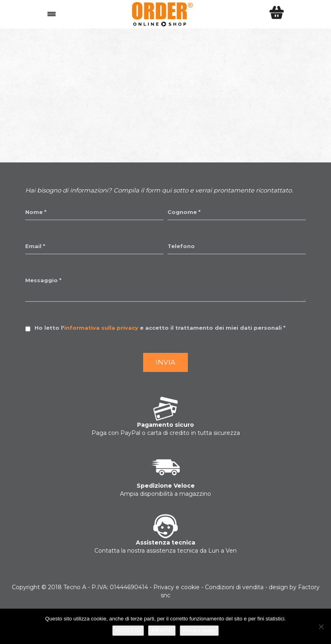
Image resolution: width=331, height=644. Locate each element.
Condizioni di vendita (234, 587)
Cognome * (184, 212)
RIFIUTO (162, 630)
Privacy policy (199, 630)
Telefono (181, 246)
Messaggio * (43, 280)
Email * (35, 246)
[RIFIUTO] (321, 627)
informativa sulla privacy (101, 328)
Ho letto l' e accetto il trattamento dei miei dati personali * (160, 328)
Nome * (36, 212)
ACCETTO (128, 630)
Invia (165, 362)
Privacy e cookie (176, 587)
